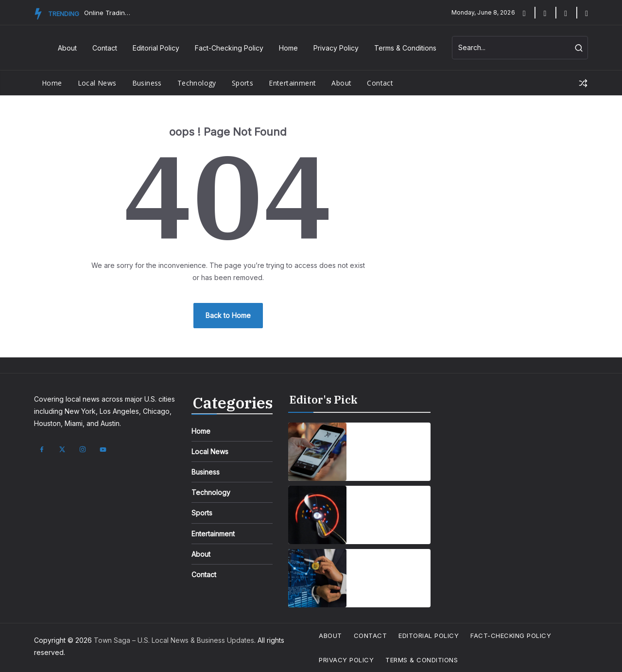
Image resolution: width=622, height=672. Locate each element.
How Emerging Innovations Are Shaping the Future (389, 572)
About (67, 48)
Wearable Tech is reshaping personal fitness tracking (390, 509)
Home (288, 48)
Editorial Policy (156, 48)
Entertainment (292, 83)
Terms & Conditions (405, 48)
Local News (97, 83)
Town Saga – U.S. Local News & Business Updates (174, 640)
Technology (197, 83)
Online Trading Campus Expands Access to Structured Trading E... (108, 13)
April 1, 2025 (373, 465)
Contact (105, 48)
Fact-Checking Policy (229, 48)
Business (147, 83)
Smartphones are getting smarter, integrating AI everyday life (386, 446)
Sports (242, 83)
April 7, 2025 (373, 528)
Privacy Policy (336, 48)
